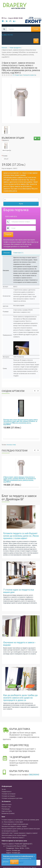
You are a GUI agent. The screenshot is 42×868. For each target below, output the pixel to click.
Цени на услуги (6, 804)
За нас (4, 789)
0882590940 (34, 775)
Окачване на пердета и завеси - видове (19, 644)
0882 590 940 (7, 35)
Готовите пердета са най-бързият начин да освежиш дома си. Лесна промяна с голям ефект (21, 536)
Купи (21, 204)
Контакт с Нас (6, 807)
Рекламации (6, 809)
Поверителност (7, 792)
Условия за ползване (9, 794)
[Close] (34, 856)
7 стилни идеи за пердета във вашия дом (19, 591)
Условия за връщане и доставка (12, 798)
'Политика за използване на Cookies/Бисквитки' (18, 856)
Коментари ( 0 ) (18, 253)
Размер (5, 156)
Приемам (14, 862)
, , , (15, 846)
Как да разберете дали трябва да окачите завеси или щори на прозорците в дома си (20, 698)
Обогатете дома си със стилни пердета (14, 835)
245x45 (6, 159)
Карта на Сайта (7, 811)
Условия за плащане (8, 796)
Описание (7, 253)
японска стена (11, 445)
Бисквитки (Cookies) (8, 813)
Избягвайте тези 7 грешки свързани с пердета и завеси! (20, 833)
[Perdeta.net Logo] (14, 6)
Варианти (6, 140)
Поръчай (8, 234)
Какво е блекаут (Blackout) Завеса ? (13, 838)
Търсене (36, 29)
